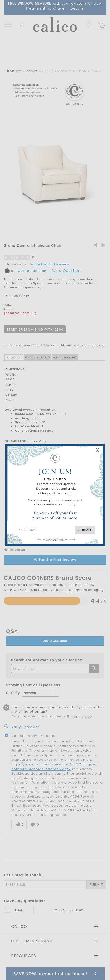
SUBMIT (85, 530)
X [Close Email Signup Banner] (98, 450)
